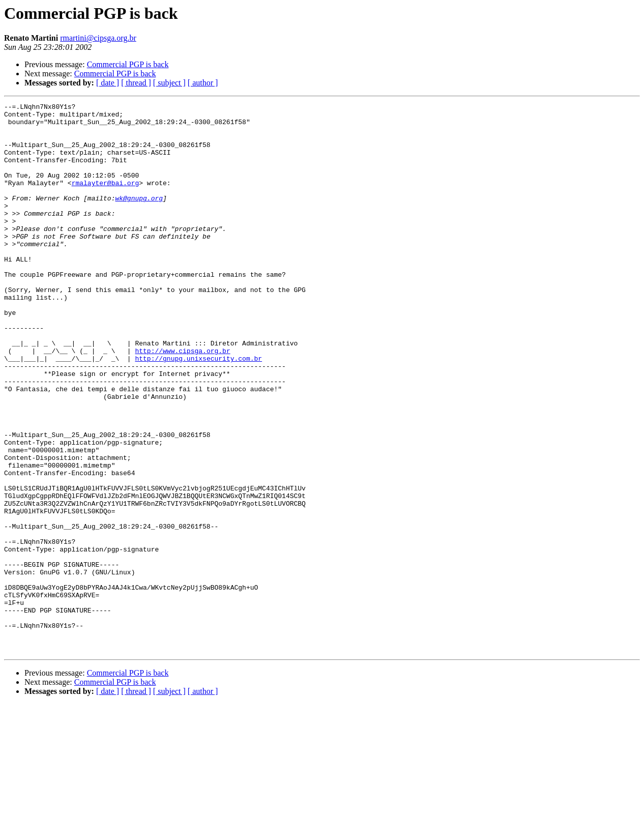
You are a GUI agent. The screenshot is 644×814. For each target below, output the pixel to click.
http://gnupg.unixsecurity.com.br (198, 410)
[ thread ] (136, 83)
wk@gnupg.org (139, 218)
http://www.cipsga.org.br (182, 401)
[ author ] (203, 83)
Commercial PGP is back (128, 64)
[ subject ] (169, 83)
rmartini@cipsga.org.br (98, 38)
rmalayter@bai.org (106, 199)
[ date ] (108, 83)
